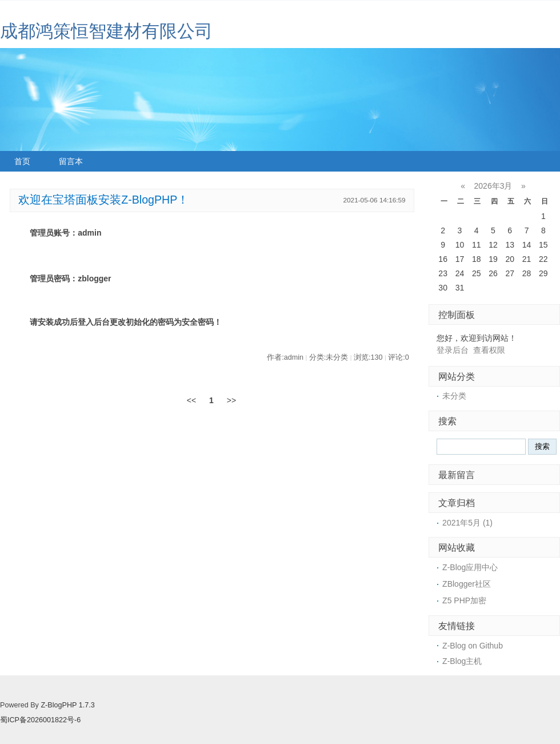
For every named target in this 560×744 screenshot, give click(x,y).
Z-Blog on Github (473, 646)
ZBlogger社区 (467, 584)
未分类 (454, 396)
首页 (22, 161)
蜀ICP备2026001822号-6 (40, 720)
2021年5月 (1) (467, 523)
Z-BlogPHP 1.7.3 (67, 705)
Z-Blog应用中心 (470, 567)
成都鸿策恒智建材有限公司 (106, 31)
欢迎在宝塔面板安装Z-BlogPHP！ (103, 200)
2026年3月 (493, 186)
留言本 (71, 161)
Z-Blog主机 (462, 661)
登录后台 (453, 350)
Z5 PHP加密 (464, 600)
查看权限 (489, 350)
